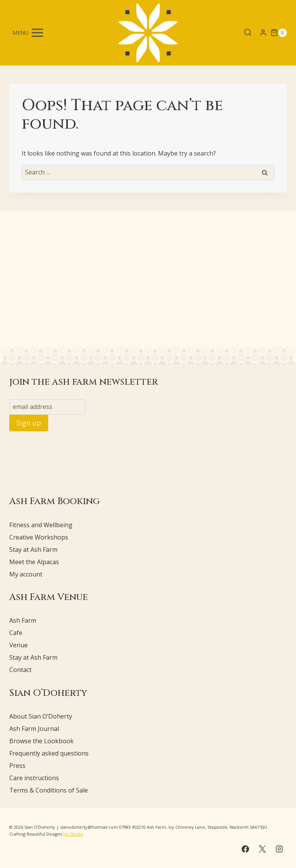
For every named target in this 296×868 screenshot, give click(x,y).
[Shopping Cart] (279, 33)
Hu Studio (73, 834)
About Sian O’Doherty (41, 716)
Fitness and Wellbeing (41, 525)
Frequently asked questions (49, 753)
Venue (18, 645)
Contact (20, 670)
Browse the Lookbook (41, 741)
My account (26, 574)
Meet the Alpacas (34, 562)
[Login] (263, 33)
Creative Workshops (39, 537)
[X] (262, 849)
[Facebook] (245, 849)
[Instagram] (279, 849)
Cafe (16, 633)
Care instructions (34, 778)
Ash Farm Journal (34, 729)
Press (17, 766)
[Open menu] (29, 33)
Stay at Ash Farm (33, 550)
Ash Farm (23, 620)
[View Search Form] (248, 33)
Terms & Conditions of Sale (49, 790)
